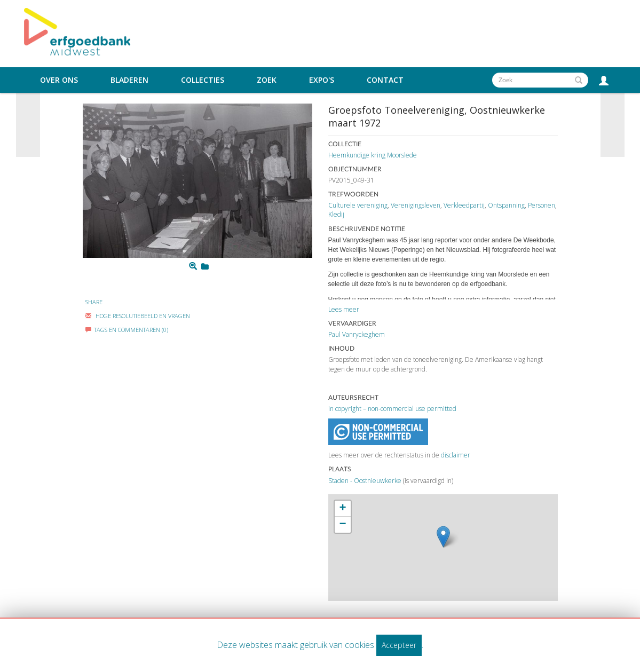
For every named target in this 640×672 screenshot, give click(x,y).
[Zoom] (193, 266)
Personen (542, 205)
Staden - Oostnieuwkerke (365, 481)
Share (94, 302)
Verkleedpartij (464, 205)
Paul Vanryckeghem (357, 334)
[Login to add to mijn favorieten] (205, 266)
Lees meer (344, 309)
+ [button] (342, 509)
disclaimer (456, 455)
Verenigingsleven (416, 205)
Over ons (59, 80)
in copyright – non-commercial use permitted (392, 409)
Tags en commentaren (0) (127, 330)
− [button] (342, 525)
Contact (385, 80)
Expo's (322, 80)
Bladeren (129, 80)
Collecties (203, 80)
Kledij (336, 214)
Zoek (267, 80)
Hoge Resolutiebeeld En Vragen (138, 316)
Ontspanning (506, 205)
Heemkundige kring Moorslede (373, 155)
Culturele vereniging (358, 205)
